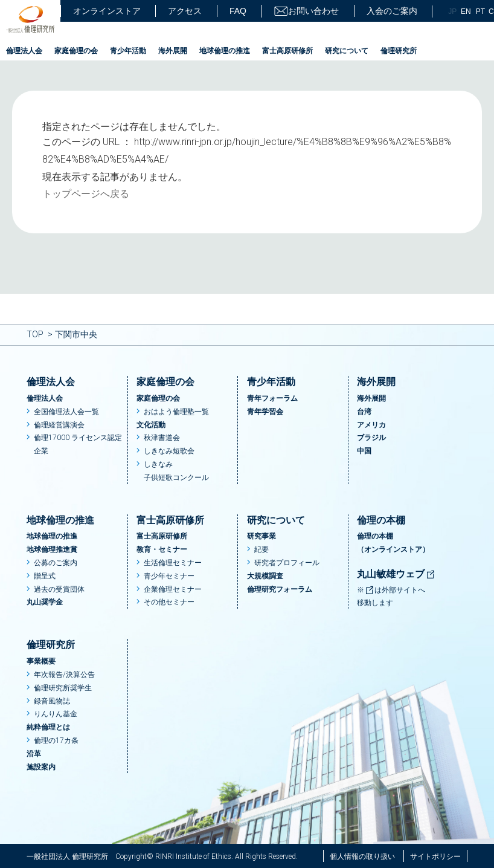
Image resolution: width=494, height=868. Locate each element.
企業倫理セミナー (173, 589)
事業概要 (41, 661)
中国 (364, 451)
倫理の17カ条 (56, 740)
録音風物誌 (52, 701)
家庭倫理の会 (76, 51)
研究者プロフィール (287, 563)
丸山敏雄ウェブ (396, 574)
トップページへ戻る (86, 194)
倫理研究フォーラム (280, 589)
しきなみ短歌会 (169, 451)
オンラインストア (107, 11)
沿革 (34, 754)
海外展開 (173, 51)
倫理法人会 (24, 51)
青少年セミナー (169, 576)
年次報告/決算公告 (64, 675)
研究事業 (261, 536)
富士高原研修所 (287, 51)
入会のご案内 (392, 11)
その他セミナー (169, 602)
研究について (347, 51)
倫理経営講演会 (59, 425)
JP (452, 11)
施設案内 (41, 767)
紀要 (261, 549)
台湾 (364, 412)
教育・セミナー (162, 549)
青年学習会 (265, 412)
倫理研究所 (399, 51)
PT (480, 11)
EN (466, 11)
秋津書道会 (162, 438)
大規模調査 (265, 576)
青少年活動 (128, 51)
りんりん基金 (56, 714)
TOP (35, 334)
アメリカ (371, 425)
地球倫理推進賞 (52, 549)
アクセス (185, 11)
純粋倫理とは (48, 727)
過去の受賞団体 (59, 589)
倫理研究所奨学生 (63, 688)
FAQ (238, 11)
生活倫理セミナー (173, 563)
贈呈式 (45, 576)
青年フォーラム (272, 398)
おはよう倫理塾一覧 (176, 412)
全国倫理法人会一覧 (66, 412)
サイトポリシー (435, 857)
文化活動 (151, 425)
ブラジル (371, 438)
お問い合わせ (306, 11)
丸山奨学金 (45, 602)
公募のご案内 (56, 563)
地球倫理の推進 (225, 51)
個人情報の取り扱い (362, 857)
